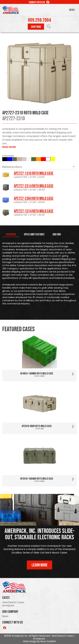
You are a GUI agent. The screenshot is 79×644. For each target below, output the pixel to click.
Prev (6, 73)
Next (73, 73)
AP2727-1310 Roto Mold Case (34, 173)
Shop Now (36, 27)
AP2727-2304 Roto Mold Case (34, 198)
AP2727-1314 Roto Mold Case (34, 211)
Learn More (40, 565)
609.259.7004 (39, 20)
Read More (9, 147)
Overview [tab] (11, 234)
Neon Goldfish (48, 641)
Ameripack (8, 606)
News (5, 616)
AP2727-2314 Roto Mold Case (34, 186)
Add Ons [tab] (57, 234)
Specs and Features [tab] (34, 234)
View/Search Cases (13, 602)
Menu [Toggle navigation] (72, 10)
